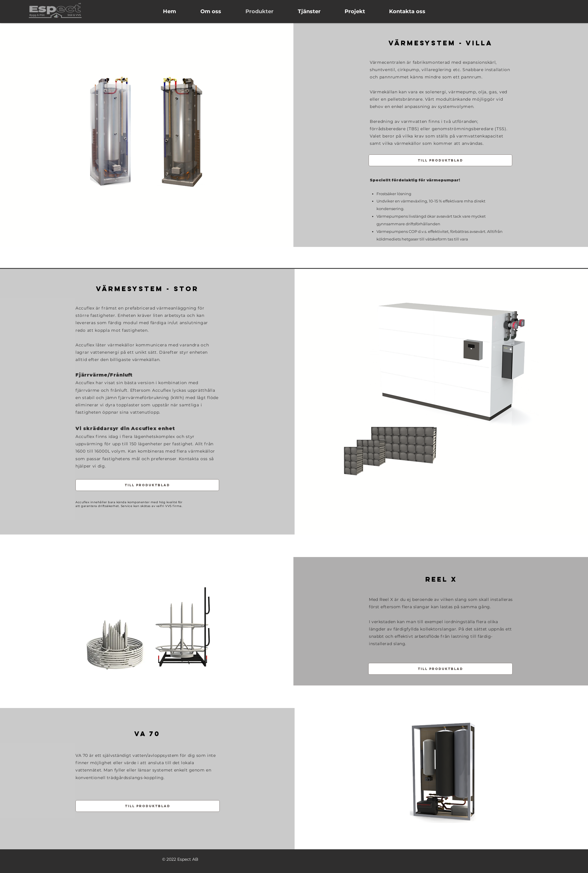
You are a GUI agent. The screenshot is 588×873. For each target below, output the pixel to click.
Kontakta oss (193, 459)
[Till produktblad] (440, 160)
